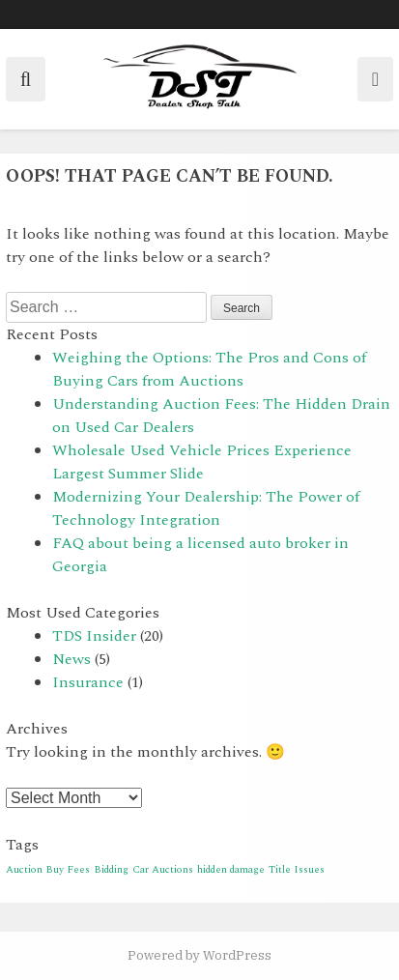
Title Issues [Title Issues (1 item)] (297, 870)
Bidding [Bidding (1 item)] (111, 870)
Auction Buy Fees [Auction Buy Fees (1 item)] (48, 870)
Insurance (88, 682)
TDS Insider (94, 636)
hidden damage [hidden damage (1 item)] (231, 870)
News (71, 659)
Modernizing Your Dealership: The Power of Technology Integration (206, 508)
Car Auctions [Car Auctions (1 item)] (163, 870)
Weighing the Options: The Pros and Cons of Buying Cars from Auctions (209, 369)
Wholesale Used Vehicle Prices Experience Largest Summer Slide (202, 462)
